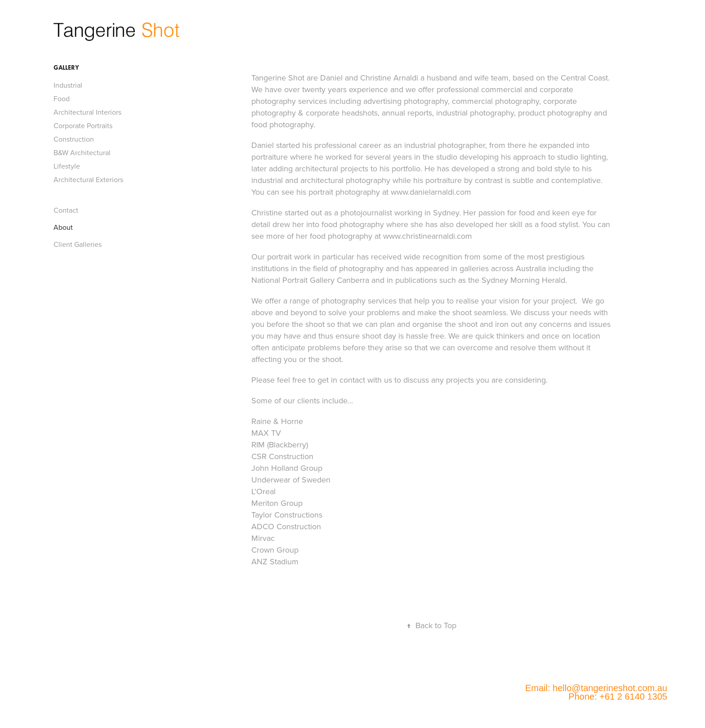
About (63, 227)
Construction (74, 139)
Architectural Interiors (87, 112)
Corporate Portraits (83, 125)
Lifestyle (67, 166)
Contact (66, 210)
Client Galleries (78, 244)
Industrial (68, 85)
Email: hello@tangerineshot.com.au (596, 688)
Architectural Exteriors (88, 179)
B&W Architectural (82, 152)
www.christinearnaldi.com (428, 236)
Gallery (66, 68)
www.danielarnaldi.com (431, 192)
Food (62, 98)
